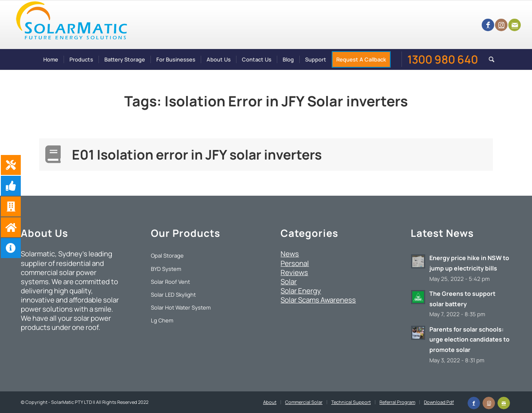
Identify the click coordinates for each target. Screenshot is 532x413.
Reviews (294, 272)
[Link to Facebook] (488, 25)
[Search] (489, 59)
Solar (289, 281)
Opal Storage (167, 256)
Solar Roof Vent (170, 282)
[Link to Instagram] (501, 25)
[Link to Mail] (515, 25)
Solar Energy (301, 291)
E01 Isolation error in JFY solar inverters (197, 155)
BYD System (166, 269)
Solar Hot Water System (181, 307)
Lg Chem (162, 320)
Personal (295, 263)
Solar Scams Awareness (318, 300)
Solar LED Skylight (173, 295)
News (290, 254)
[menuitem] (51, 59)
